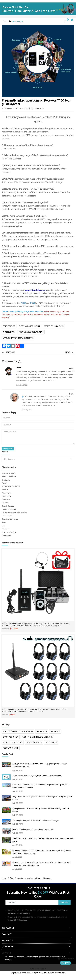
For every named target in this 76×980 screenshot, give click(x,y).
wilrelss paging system (13, 743)
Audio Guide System (9, 477)
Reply (71, 368)
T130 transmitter (45, 189)
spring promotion (11, 737)
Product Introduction (9, 509)
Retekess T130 (9, 326)
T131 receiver (9, 332)
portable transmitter (54, 326)
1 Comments (39, 108)
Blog (12, 878)
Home (4, 878)
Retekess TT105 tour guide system (41, 240)
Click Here (31, 196)
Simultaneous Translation (11, 486)
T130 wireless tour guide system (39, 283)
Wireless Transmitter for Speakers (18, 732)
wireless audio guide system (31, 332)
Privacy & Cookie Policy (21, 913)
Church (4, 483)
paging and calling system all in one (37, 737)
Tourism (5, 490)
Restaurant (6, 529)
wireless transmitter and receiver (18, 338)
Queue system (51, 743)
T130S (23, 303)
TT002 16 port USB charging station (43, 223)
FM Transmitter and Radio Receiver (14, 513)
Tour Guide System (9, 473)
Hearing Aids (6, 536)
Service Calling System (10, 519)
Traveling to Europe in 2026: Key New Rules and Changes (36, 821)
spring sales (42, 732)
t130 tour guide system (29, 326)
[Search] (35, 459)
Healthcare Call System (10, 532)
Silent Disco (6, 480)
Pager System (7, 493)
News (4, 523)
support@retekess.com (17, 920)
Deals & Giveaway (8, 506)
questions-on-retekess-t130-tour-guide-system (34, 878)
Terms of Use (62, 910)
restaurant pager (11, 748)
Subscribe (64, 902)
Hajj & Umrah (7, 496)
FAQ (3, 526)
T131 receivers (47, 246)
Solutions (5, 503)
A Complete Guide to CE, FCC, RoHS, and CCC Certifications (37, 776)
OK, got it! (65, 963)
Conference (6, 500)
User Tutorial (7, 516)
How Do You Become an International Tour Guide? (33, 830)
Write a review (8, 449)
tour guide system (34, 743)
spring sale (55, 732)
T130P (33, 303)
